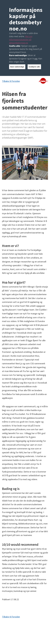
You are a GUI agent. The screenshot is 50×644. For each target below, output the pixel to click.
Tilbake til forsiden (11, 81)
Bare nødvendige (17, 67)
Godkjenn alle (34, 67)
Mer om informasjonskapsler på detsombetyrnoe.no (21, 39)
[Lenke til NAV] (43, 81)
